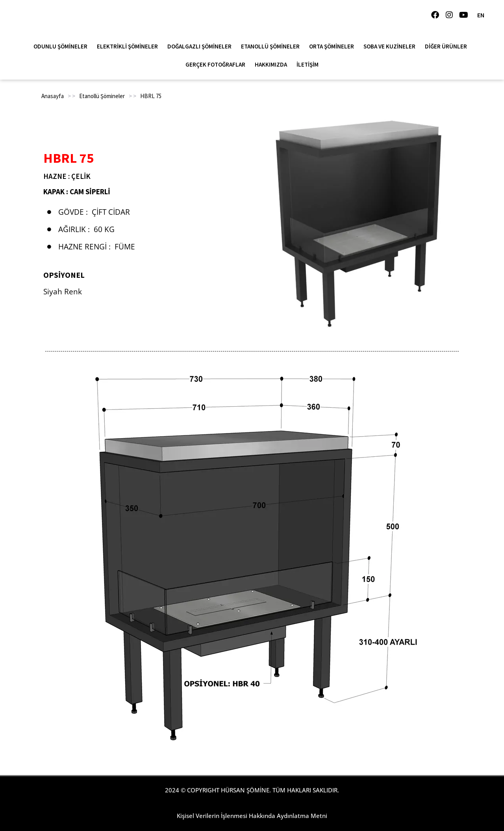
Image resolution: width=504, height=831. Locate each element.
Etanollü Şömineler (272, 46)
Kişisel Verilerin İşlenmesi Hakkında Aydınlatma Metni (252, 816)
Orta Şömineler (334, 46)
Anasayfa (53, 96)
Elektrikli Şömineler (129, 46)
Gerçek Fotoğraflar (217, 65)
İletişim (308, 64)
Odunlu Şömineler (62, 46)
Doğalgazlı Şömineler (201, 46)
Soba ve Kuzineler (391, 46)
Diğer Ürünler (448, 46)
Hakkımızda (273, 65)
